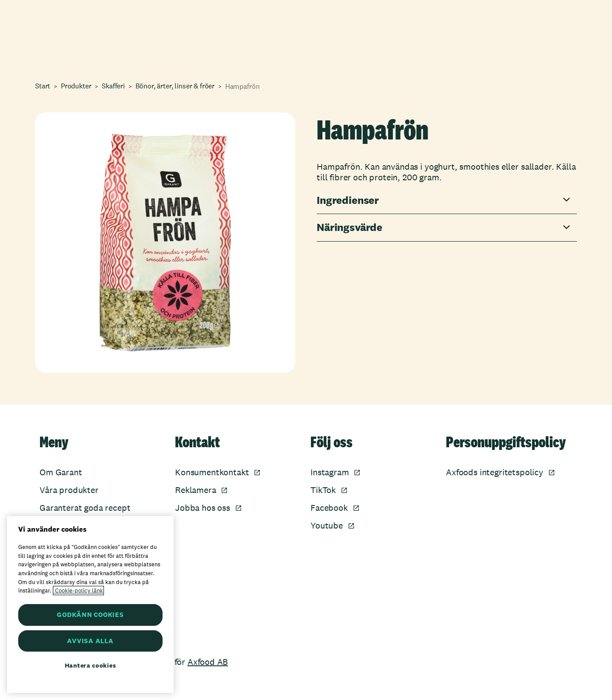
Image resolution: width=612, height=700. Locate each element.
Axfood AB (208, 662)
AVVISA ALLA (90, 641)
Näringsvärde (350, 228)
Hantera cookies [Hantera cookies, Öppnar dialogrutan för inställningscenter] (91, 665)
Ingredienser (348, 201)
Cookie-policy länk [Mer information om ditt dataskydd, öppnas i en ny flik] (78, 591)
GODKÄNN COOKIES (90, 614)
